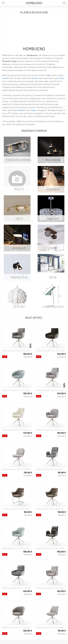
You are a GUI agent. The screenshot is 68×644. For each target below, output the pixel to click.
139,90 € (28, 393)
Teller (48, 75)
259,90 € (28, 634)
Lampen (34, 78)
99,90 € (62, 472)
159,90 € (28, 354)
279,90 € (62, 436)
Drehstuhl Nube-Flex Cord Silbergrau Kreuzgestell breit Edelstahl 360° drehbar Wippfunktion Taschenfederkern (17, 469)
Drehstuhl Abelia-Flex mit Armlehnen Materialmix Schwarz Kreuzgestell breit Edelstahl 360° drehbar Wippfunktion (51, 351)
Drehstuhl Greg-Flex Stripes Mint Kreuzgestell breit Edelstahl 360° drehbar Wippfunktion (17, 548)
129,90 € (28, 631)
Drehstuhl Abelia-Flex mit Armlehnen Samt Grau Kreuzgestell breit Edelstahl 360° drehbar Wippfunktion (17, 588)
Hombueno (34, 3)
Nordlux (19, 248)
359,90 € (28, 396)
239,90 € (62, 634)
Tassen (5, 78)
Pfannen (22, 110)
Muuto (19, 189)
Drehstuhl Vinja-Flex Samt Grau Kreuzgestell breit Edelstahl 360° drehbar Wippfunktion (51, 469)
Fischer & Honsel (19, 160)
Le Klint (19, 307)
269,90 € (62, 594)
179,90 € (28, 433)
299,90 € (28, 357)
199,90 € (62, 475)
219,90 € (28, 555)
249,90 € (28, 436)
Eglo (19, 219)
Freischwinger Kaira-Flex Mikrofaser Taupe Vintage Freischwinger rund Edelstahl (17, 509)
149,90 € (61, 354)
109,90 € (28, 552)
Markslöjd (19, 277)
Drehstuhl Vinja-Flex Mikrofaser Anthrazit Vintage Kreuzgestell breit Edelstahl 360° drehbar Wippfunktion (51, 548)
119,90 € (28, 472)
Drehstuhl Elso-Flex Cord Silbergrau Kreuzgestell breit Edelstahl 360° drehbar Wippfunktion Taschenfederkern (51, 627)
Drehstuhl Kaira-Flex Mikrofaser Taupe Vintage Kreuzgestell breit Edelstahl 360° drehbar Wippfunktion (51, 509)
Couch (62, 78)
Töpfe (33, 110)
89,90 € (28, 512)
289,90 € (28, 594)
